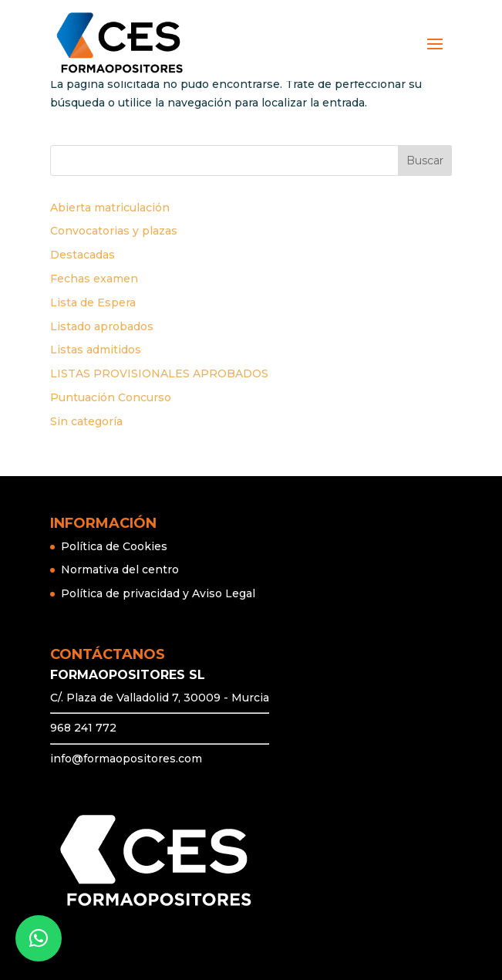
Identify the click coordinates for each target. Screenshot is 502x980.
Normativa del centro (120, 569)
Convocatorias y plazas (114, 231)
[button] (39, 938)
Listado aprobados (102, 326)
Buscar (425, 161)
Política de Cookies (114, 546)
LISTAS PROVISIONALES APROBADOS (159, 373)
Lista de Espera (93, 302)
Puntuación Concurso (111, 397)
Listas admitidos (96, 350)
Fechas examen (94, 279)
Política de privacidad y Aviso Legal (158, 593)
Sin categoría (86, 421)
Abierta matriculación (110, 208)
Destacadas (83, 255)
